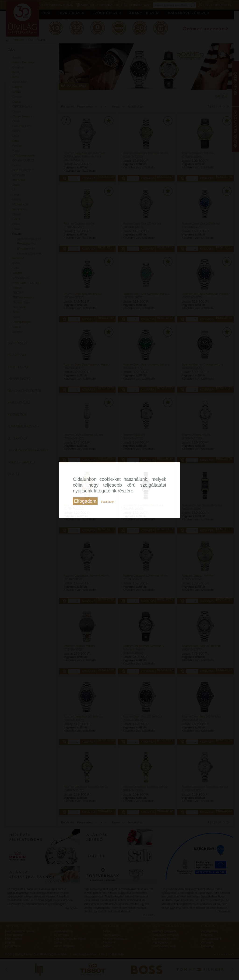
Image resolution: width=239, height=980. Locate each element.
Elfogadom (85, 501)
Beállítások (107, 502)
